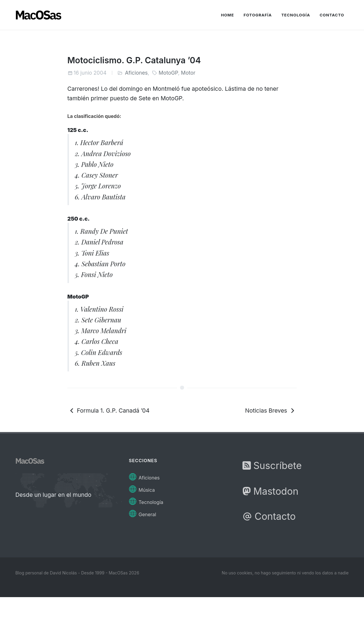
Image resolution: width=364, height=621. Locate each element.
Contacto (269, 516)
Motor (188, 73)
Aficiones (136, 73)
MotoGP (168, 73)
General (143, 513)
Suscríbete (272, 466)
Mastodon (271, 491)
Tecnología (146, 501)
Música (142, 488)
